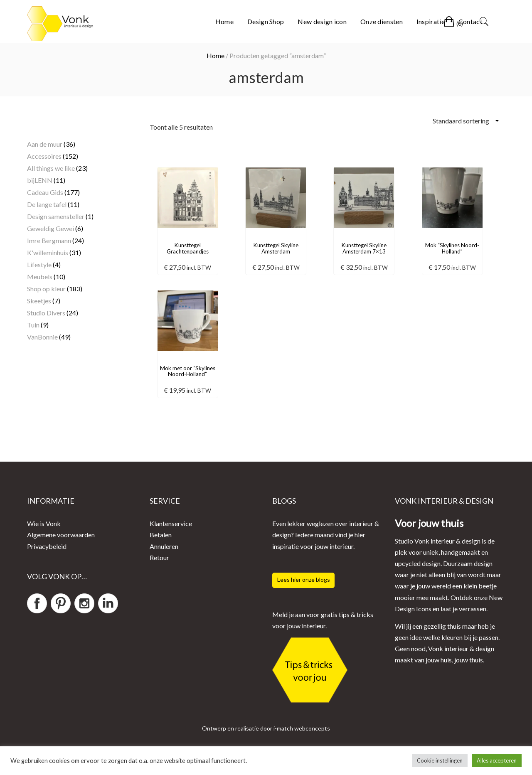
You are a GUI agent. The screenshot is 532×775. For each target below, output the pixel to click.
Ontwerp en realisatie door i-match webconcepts (266, 728)
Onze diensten (382, 21)
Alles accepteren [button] (497, 760)
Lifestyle (39, 264)
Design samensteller (56, 216)
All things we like (51, 168)
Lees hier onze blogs (304, 579)
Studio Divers (46, 313)
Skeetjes (39, 301)
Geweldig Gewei (50, 228)
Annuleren (164, 546)
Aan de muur (45, 144)
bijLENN (40, 180)
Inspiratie (431, 21)
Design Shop (266, 21)
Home (224, 21)
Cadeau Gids (45, 192)
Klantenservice (171, 523)
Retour (159, 557)
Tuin (33, 325)
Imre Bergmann (49, 240)
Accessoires (44, 156)
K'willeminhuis (48, 252)
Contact (470, 21)
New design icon (322, 21)
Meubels (40, 277)
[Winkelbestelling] (465, 121)
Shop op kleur (46, 289)
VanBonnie (42, 337)
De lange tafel (47, 204)
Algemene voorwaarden (61, 535)
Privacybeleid (47, 546)
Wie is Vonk (44, 523)
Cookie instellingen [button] (440, 760)
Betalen (161, 535)
